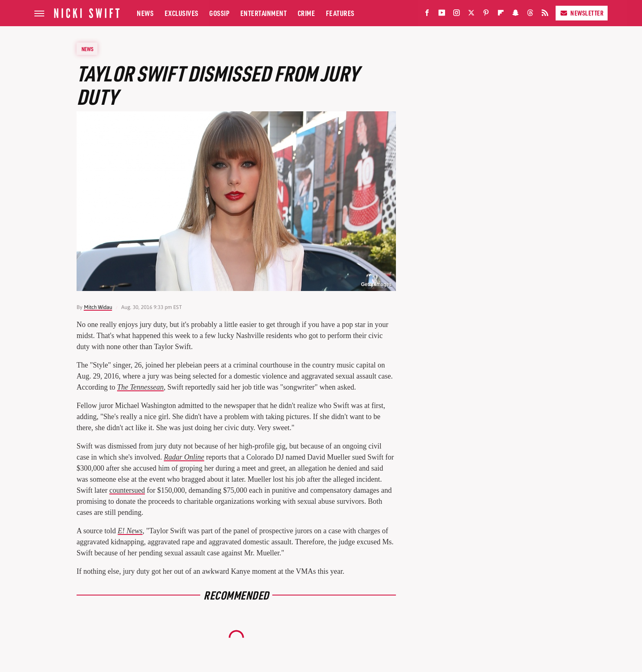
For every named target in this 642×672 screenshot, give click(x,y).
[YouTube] (442, 15)
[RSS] (545, 15)
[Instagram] (457, 15)
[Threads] (530, 15)
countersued (127, 490)
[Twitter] (471, 15)
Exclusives (182, 13)
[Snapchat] (515, 15)
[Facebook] (427, 15)
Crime (306, 13)
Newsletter (582, 13)
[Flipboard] (501, 15)
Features (340, 13)
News (145, 13)
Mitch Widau (98, 307)
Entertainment (264, 13)
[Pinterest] (486, 15)
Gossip (219, 13)
